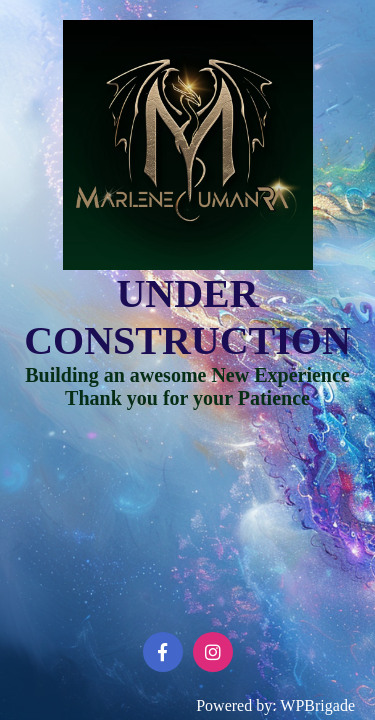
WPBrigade (317, 705)
